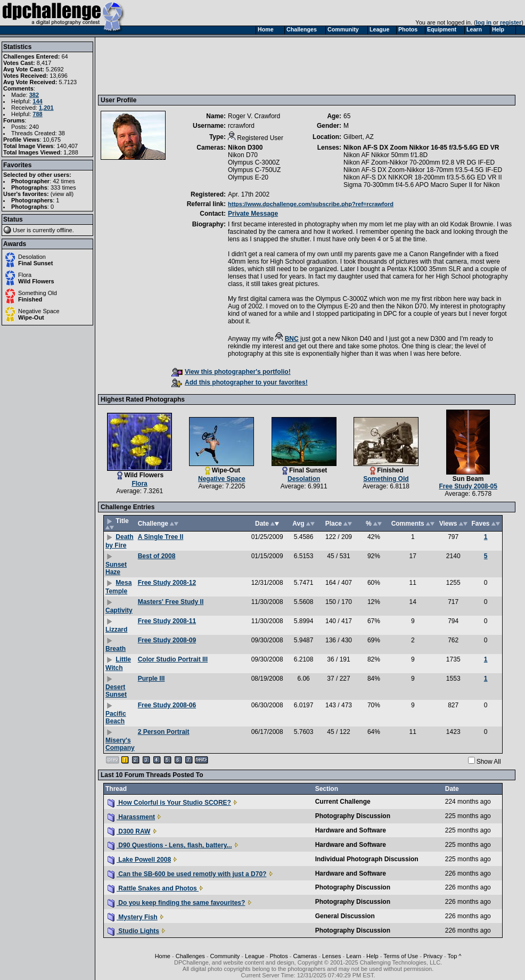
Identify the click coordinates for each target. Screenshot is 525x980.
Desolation (32, 257)
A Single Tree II (161, 537)
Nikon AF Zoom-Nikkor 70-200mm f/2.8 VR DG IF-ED (419, 162)
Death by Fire (120, 541)
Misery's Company (120, 744)
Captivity (119, 610)
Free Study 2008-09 (167, 640)
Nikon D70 (243, 155)
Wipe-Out (31, 317)
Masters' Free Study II (171, 602)
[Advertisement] (294, 66)
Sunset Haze (116, 568)
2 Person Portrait (164, 732)
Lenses (331, 956)
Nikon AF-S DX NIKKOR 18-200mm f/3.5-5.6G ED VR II (423, 177)
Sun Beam (468, 479)
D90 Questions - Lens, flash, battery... (170, 845)
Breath (116, 649)
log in (484, 22)
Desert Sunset (116, 691)
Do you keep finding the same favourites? (176, 903)
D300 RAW (129, 831)
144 (37, 101)
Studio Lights (133, 931)
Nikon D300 (245, 148)
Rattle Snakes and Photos (153, 888)
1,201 (46, 108)
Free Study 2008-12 (167, 583)
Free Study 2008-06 (167, 705)
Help (372, 956)
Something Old (38, 293)
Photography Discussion (353, 816)
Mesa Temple (118, 587)
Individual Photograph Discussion (367, 859)
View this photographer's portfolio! (231, 372)
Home (163, 956)
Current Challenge (343, 802)
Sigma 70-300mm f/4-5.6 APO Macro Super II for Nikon (421, 185)
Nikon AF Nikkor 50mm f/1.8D (385, 155)
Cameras (305, 956)
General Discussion (345, 916)
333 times (63, 187)
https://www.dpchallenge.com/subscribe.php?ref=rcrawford (311, 204)
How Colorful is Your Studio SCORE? (169, 803)
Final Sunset (35, 263)
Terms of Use (401, 956)
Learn (354, 956)
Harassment (131, 817)
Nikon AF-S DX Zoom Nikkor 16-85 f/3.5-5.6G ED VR (421, 148)
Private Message (253, 214)
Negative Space (39, 311)
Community (225, 956)
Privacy (433, 956)
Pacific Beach (116, 717)
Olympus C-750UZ (254, 170)
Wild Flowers (36, 281)
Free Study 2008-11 (167, 621)
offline (65, 230)
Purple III (151, 679)
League (255, 956)
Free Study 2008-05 (468, 486)
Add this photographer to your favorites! (240, 382)
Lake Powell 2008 (139, 860)
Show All (489, 762)
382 (34, 95)
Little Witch (118, 664)
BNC (292, 339)
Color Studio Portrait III (173, 659)
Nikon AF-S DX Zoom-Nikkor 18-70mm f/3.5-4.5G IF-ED (423, 170)
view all (62, 194)
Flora (25, 275)
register (511, 22)
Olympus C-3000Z (254, 162)
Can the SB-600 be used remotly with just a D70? (187, 874)
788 (37, 114)
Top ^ (455, 956)
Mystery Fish (133, 917)
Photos (278, 956)
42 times (64, 181)
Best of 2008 (157, 556)
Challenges (190, 956)
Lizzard (116, 630)
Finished (30, 299)
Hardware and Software (351, 830)
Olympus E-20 (248, 177)
